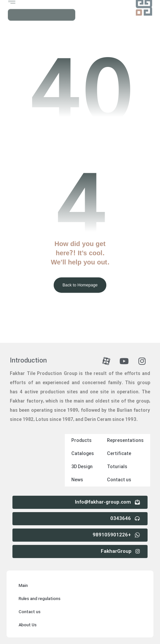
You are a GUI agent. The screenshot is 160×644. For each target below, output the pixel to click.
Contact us (119, 480)
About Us (28, 625)
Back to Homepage (80, 285)
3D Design (82, 467)
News (77, 480)
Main (23, 586)
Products (81, 441)
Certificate (119, 454)
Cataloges (83, 454)
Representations (125, 441)
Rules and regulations (40, 599)
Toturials (117, 467)
